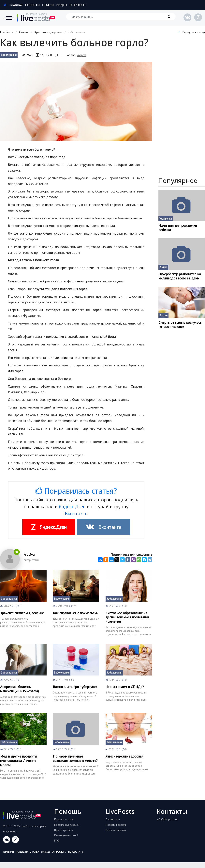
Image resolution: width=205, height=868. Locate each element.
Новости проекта (116, 825)
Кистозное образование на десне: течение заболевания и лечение (127, 617)
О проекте (78, 5)
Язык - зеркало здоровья (124, 756)
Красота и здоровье (48, 32)
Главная (13, 5)
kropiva (82, 55)
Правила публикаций (67, 825)
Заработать (75, 852)
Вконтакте (76, 513)
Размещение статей (66, 835)
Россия (163, 316)
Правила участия (64, 819)
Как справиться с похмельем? (76, 613)
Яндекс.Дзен (72, 507)
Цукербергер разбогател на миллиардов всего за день (180, 276)
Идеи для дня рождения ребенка (178, 228)
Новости (32, 5)
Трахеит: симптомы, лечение (22, 613)
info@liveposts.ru (167, 819)
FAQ (57, 841)
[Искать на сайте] (121, 17)
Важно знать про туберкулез (75, 687)
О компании (113, 819)
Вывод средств (64, 830)
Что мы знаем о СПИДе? (125, 687)
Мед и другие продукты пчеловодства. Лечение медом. (19, 761)
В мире (163, 267)
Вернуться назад (192, 32)
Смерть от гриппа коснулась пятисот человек (180, 325)
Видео (61, 5)
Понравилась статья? (76, 491)
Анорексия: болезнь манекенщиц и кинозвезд (20, 689)
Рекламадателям (116, 830)
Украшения (166, 219)
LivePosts (7, 32)
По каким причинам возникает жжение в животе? (75, 758)
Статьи (48, 5)
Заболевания (9, 55)
